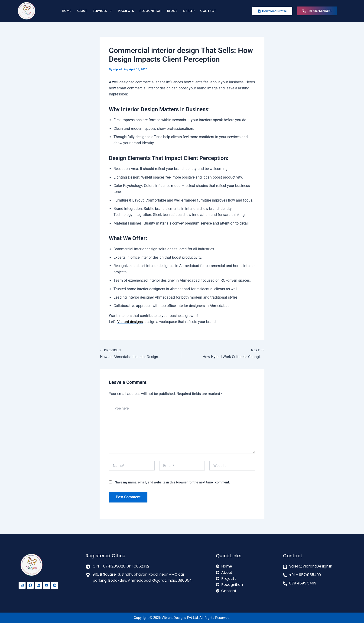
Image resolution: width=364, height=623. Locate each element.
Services (102, 11)
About (82, 11)
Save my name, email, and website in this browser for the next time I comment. (173, 482)
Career (189, 11)
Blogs (172, 11)
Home (67, 11)
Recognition (151, 11)
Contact (208, 11)
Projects (126, 11)
